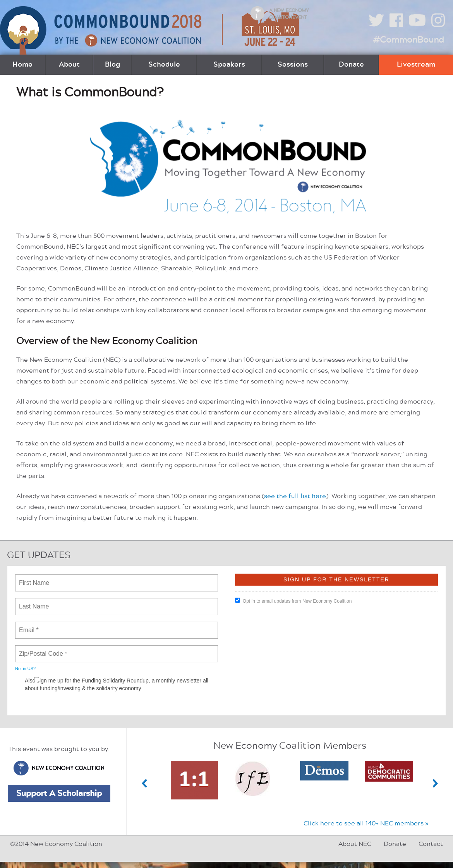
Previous (144, 783)
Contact (431, 844)
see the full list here (295, 496)
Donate (351, 65)
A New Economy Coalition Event (289, 14)
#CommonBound (408, 40)
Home (22, 65)
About (69, 65)
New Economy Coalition (59, 768)
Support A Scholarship (59, 793)
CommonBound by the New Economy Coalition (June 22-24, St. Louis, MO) (151, 30)
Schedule (164, 65)
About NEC (355, 844)
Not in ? (25, 669)
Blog (112, 65)
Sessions (293, 65)
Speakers (229, 65)
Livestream (416, 65)
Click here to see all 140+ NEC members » (366, 823)
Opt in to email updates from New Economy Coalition (293, 601)
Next (436, 783)
